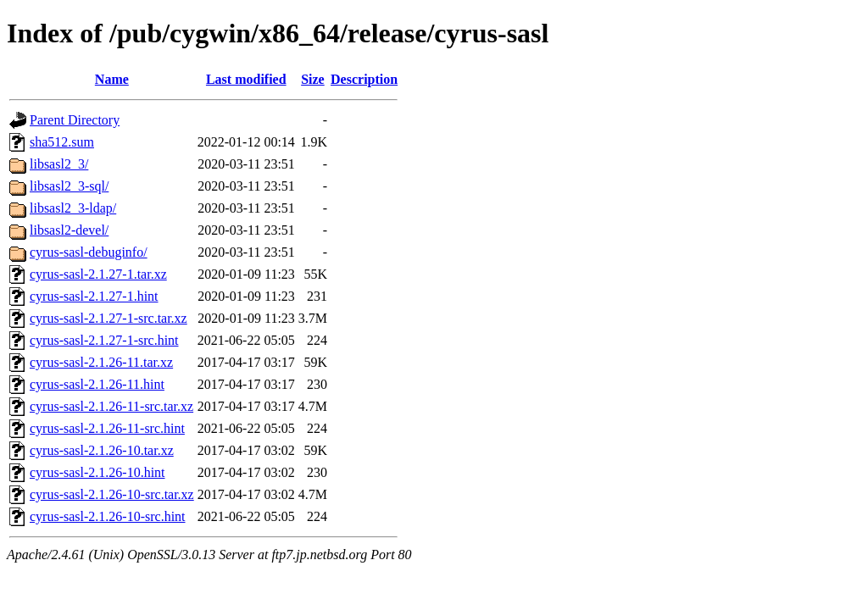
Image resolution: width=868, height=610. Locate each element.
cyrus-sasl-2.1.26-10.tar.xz (102, 450)
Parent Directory (75, 120)
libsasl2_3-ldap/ (73, 208)
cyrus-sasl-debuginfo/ (89, 252)
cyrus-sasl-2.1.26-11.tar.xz (101, 362)
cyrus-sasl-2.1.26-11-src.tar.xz (111, 406)
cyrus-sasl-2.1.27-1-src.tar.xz (108, 318)
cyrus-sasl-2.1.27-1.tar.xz (98, 274)
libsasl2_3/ (59, 164)
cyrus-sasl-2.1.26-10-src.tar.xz (112, 494)
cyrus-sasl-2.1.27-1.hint (94, 296)
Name (112, 79)
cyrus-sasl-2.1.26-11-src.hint (107, 428)
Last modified (246, 79)
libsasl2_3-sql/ (69, 186)
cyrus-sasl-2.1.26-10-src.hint (108, 516)
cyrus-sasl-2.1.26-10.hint (97, 472)
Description (364, 79)
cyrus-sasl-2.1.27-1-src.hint (104, 340)
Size (313, 79)
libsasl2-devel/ (69, 230)
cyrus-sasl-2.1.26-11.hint (97, 384)
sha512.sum (62, 142)
